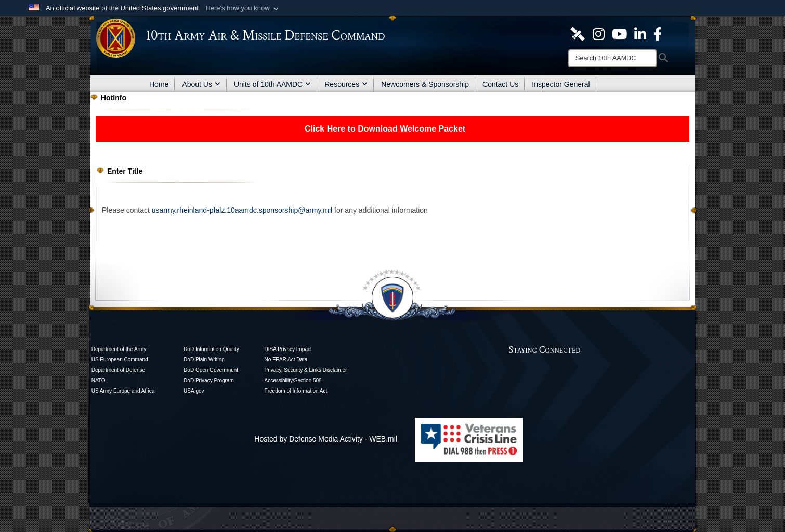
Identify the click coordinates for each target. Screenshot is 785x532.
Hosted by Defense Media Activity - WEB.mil (326, 439)
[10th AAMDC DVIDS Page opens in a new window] (578, 33)
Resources (346, 84)
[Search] (612, 58)
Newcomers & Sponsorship (425, 84)
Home (159, 84)
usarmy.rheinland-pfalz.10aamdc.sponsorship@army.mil (242, 210)
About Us (201, 84)
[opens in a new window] (599, 33)
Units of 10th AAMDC (272, 84)
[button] (243, 8)
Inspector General (561, 84)
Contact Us (500, 84)
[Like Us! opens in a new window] (658, 33)
